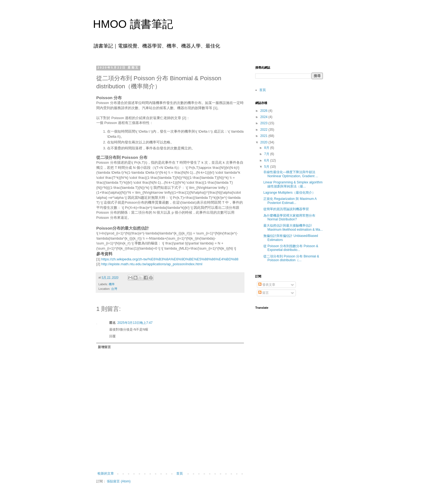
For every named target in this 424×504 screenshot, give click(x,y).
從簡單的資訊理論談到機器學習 (286, 209)
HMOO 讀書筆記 (133, 24)
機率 (112, 284)
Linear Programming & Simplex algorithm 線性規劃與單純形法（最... (293, 184)
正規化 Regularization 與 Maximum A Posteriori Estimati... (290, 201)
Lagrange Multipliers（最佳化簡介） (289, 193)
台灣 (114, 289)
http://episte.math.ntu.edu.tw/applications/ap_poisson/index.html (152, 264)
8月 (267, 148)
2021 (264, 136)
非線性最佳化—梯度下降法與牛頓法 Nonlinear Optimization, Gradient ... (291, 174)
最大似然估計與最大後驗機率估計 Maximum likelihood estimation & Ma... (293, 227)
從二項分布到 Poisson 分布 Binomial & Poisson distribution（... (291, 258)
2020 (264, 142)
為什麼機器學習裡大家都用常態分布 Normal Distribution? (289, 217)
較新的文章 (106, 473)
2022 (264, 130)
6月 (267, 160)
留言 (264, 293)
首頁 (180, 473)
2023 (264, 123)
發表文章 (267, 285)
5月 (267, 167)
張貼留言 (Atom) (119, 481)
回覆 (112, 336)
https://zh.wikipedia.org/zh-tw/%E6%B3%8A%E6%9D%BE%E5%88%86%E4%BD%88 (170, 259)
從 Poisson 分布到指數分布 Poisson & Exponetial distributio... (291, 248)
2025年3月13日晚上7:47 (135, 323)
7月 (267, 154)
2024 (264, 117)
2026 (264, 111)
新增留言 (104, 347)
